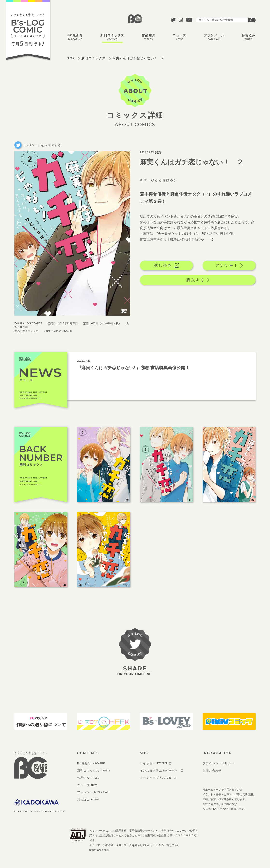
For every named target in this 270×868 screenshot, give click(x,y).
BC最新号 (75, 37)
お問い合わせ (212, 771)
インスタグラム (159, 771)
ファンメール (214, 37)
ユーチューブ (156, 778)
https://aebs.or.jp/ (100, 850)
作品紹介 (149, 37)
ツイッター (154, 763)
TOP (71, 58)
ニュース (179, 37)
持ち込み (249, 37)
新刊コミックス (112, 37)
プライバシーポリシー (218, 763)
